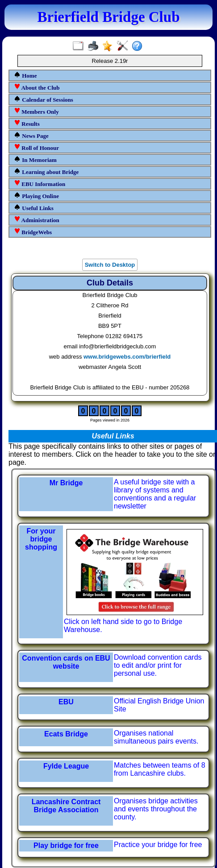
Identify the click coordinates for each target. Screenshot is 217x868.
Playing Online (36, 196)
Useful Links (34, 208)
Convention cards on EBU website (66, 662)
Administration (37, 220)
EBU (66, 702)
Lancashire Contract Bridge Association (66, 806)
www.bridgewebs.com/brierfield (127, 357)
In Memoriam (35, 159)
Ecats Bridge (66, 734)
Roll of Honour (36, 147)
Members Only (36, 111)
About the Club (37, 87)
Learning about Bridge (46, 172)
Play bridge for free (66, 845)
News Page (31, 135)
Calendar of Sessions (44, 99)
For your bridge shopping (41, 539)
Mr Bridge (66, 483)
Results (27, 123)
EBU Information (40, 184)
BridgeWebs (33, 232)
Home (25, 75)
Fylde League (66, 766)
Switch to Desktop (110, 265)
